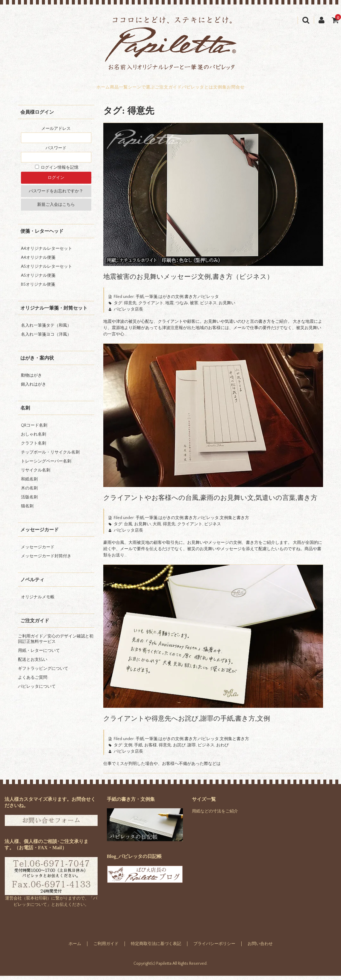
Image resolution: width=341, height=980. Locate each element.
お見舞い (227, 307)
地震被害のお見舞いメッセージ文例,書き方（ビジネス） (188, 281)
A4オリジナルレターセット (47, 253)
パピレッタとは (210, 89)
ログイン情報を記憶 (57, 172)
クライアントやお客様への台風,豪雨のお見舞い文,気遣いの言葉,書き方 (210, 502)
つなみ (182, 307)
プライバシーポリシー (214, 948)
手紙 (138, 749)
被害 (194, 307)
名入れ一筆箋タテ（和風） (46, 330)
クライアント (151, 307)
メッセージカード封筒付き (46, 560)
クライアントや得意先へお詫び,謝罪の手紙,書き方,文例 (187, 723)
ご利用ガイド (106, 948)
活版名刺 (29, 501)
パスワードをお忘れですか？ (56, 195)
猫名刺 (27, 510)
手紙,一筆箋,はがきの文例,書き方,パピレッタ (177, 301)
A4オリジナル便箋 (38, 262)
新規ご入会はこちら (56, 209)
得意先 (130, 307)
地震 (169, 307)
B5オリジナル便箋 (38, 289)
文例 (128, 749)
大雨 (157, 528)
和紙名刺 (29, 483)
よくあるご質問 (33, 682)
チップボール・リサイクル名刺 (50, 456)
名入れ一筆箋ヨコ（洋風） (46, 339)
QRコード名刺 (34, 430)
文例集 (245, 89)
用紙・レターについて (39, 655)
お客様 (151, 749)
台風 (128, 528)
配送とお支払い (33, 664)
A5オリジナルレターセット (47, 271)
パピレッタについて (37, 691)
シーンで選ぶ (129, 89)
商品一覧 (94, 89)
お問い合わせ (260, 948)
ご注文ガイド (168, 89)
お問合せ (273, 89)
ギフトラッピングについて (43, 673)
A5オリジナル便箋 (38, 280)
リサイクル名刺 (36, 474)
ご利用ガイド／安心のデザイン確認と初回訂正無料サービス (56, 643)
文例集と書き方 (234, 522)
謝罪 (192, 749)
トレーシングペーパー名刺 (46, 465)
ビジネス (208, 307)
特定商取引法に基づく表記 (156, 948)
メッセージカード (38, 551)
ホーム (65, 89)
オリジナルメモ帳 (38, 601)
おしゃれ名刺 (34, 439)
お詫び (179, 749)
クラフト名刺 (34, 448)
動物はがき (31, 380)
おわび (222, 749)
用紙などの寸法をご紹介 (215, 815)
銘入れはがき (34, 389)
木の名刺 (29, 492)
